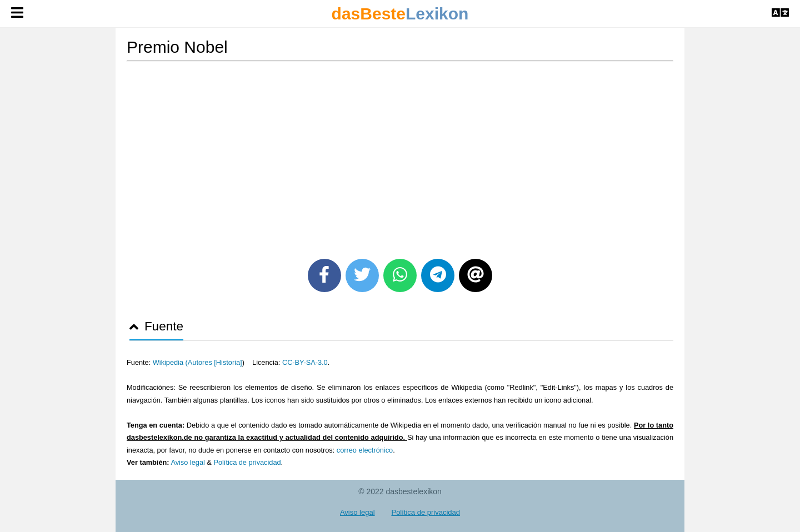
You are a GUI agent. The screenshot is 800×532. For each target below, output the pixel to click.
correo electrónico (365, 450)
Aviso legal (187, 462)
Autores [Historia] (215, 362)
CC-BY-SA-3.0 (305, 362)
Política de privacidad (247, 462)
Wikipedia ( (170, 362)
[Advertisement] (400, 156)
